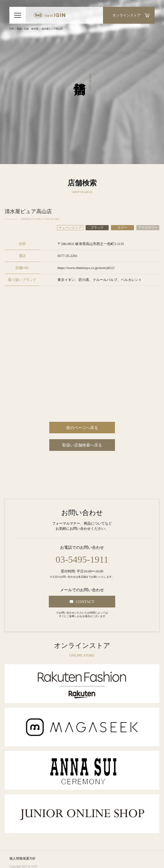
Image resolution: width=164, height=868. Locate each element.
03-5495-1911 (82, 560)
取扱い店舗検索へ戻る (82, 445)
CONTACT (85, 602)
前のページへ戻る (82, 428)
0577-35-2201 (67, 256)
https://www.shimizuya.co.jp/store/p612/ (86, 268)
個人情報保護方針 (23, 858)
